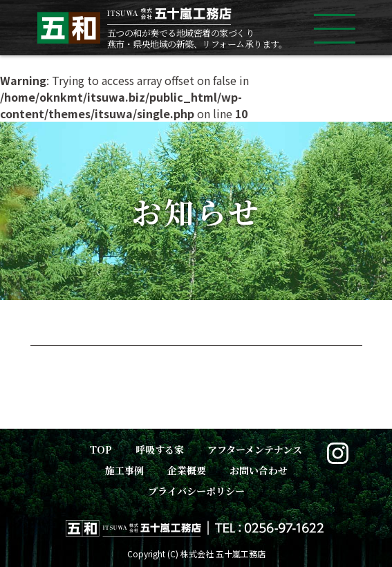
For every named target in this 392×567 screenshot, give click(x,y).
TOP (101, 449)
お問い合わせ (259, 470)
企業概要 (187, 470)
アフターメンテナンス (255, 449)
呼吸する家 (160, 449)
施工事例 (124, 470)
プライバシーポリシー (196, 491)
